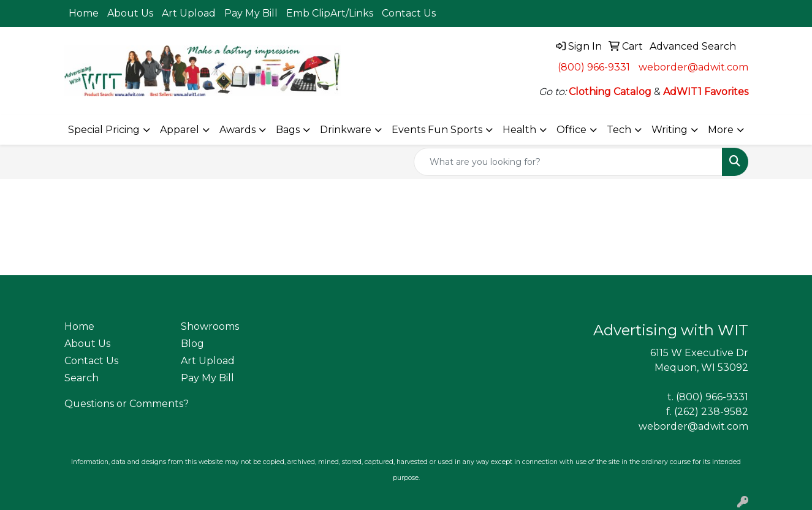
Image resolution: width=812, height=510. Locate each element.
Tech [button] (619, 130)
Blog (192, 344)
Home (84, 13)
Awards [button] (237, 130)
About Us (130, 13)
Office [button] (571, 130)
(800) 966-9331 (594, 67)
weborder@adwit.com (693, 67)
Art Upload (189, 13)
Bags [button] (288, 130)
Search (82, 378)
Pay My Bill (251, 13)
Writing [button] (670, 130)
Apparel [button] (180, 130)
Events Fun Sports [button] (437, 130)
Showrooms (210, 326)
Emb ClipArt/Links (330, 13)
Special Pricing (104, 130)
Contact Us (409, 13)
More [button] (721, 130)
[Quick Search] (568, 162)
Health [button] (519, 130)
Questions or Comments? (127, 404)
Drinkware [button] (346, 130)
